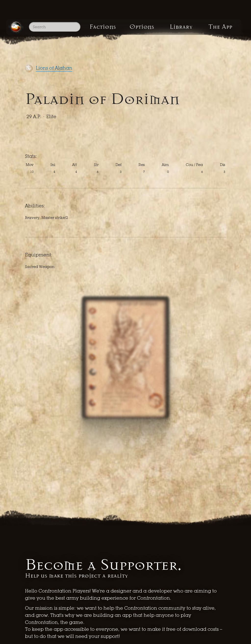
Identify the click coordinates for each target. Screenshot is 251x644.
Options (143, 27)
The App (223, 27)
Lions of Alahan (54, 68)
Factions (103, 27)
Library (183, 27)
